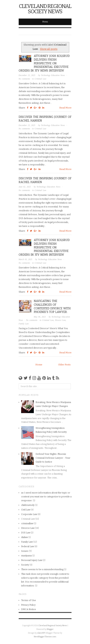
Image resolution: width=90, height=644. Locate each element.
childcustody (28, 505)
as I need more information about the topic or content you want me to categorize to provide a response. (46, 497)
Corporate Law (29, 514)
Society (25, 565)
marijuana (26, 556)
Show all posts (49, 49)
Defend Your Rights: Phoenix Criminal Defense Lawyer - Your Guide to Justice (53, 458)
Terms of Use (29, 600)
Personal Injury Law (32, 560)
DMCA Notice (29, 609)
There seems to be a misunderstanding (42, 569)
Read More (65, 108)
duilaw (24, 537)
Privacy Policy (28, 605)
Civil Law (26, 510)
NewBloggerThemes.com (45, 637)
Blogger (50, 629)
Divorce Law (60, 320)
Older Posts (64, 365)
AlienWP (41, 633)
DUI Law (26, 533)
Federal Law (28, 546)
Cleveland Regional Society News (45, 9)
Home (39, 365)
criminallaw (27, 523)
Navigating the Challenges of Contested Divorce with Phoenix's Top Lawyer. (52, 306)
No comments (25, 79)
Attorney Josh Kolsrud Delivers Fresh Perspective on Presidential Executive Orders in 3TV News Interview (44, 63)
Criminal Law (40, 79)
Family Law (24, 324)
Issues (25, 551)
